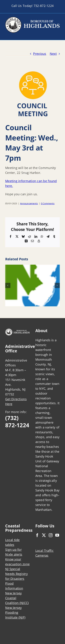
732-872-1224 (44, 6)
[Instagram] (51, 535)
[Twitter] (44, 535)
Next (53, 54)
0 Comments (48, 203)
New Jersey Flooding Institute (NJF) (15, 613)
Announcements (29, 203)
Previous (40, 54)
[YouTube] (57, 535)
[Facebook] (37, 535)
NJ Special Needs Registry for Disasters (16, 574)
